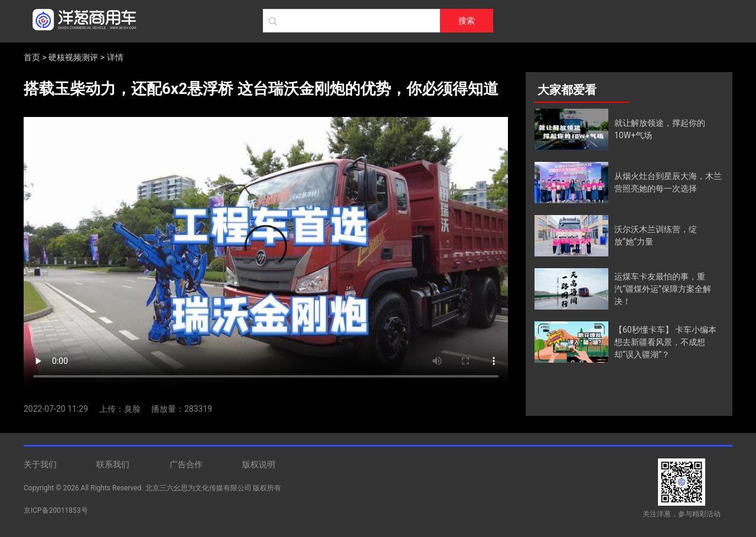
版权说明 (259, 464)
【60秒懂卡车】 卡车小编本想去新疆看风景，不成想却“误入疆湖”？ (665, 342)
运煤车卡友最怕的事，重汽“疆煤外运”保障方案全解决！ (663, 289)
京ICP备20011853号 (56, 510)
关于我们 (40, 464)
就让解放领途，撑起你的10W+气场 (660, 129)
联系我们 (113, 464)
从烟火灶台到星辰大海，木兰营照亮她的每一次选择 (668, 182)
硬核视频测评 (73, 57)
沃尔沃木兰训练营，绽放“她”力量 (656, 235)
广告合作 (186, 464)
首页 (32, 57)
